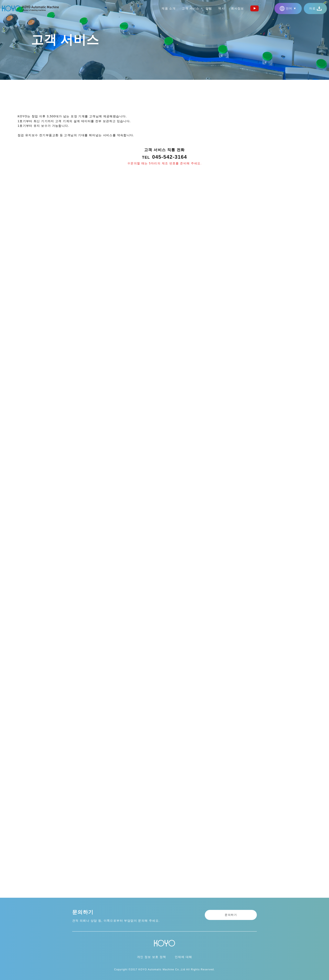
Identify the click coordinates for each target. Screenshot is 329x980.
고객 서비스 (191, 8)
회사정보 (238, 8)
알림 (209, 8)
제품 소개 (169, 8)
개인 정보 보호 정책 (152, 957)
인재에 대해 (183, 957)
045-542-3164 (170, 158)
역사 (221, 8)
